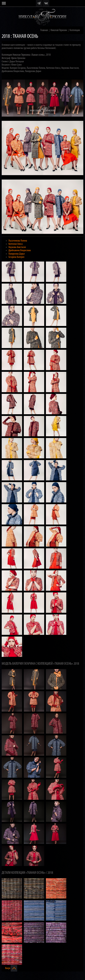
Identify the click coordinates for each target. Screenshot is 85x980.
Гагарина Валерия (16, 257)
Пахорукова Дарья (17, 254)
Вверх (11, 968)
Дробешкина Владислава (20, 250)
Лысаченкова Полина (18, 241)
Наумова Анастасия (17, 247)
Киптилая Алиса (16, 244)
